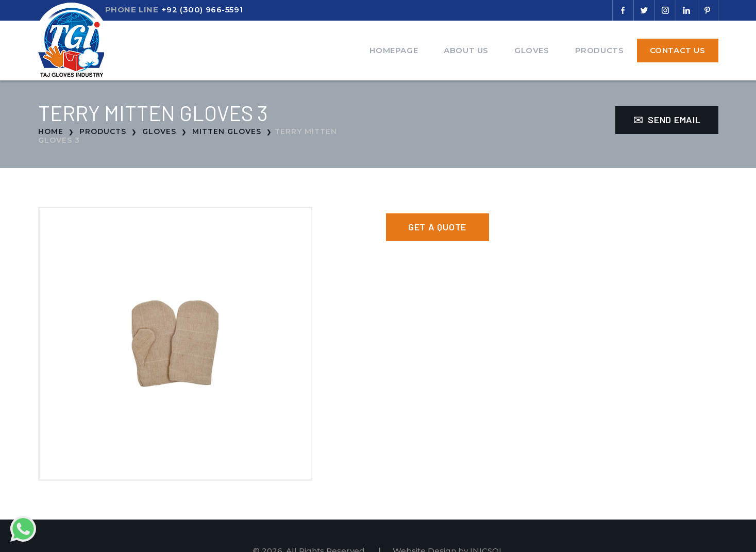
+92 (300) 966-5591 (202, 10)
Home (51, 131)
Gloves (532, 50)
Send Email (667, 120)
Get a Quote (437, 227)
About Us (466, 50)
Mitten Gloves (227, 131)
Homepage (394, 50)
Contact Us (678, 50)
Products (600, 50)
